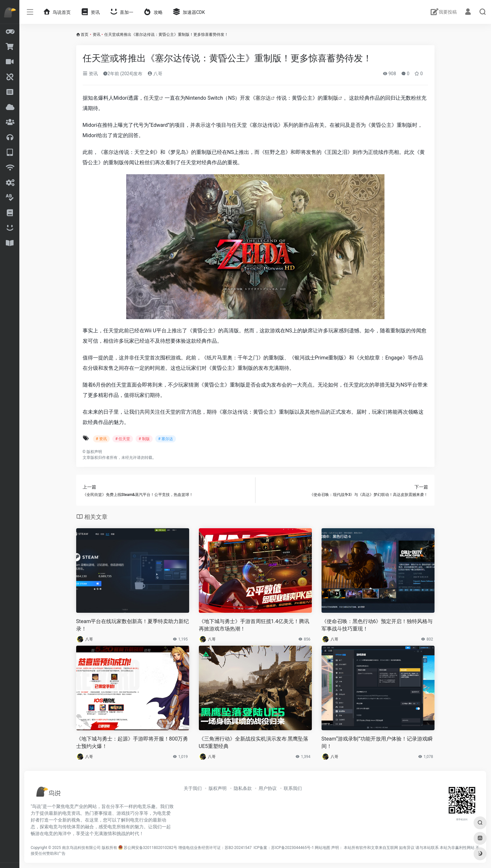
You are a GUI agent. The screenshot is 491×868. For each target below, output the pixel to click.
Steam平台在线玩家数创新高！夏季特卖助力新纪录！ (133, 625)
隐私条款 (243, 788)
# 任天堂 (123, 439)
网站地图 (322, 848)
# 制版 (144, 439)
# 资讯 (101, 439)
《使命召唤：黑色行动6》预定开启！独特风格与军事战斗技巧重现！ (377, 625)
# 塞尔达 (166, 439)
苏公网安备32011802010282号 (150, 848)
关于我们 (193, 788)
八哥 (155, 74)
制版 (333, 98)
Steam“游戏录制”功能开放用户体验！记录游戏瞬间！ (377, 742)
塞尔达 (263, 98)
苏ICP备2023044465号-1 (292, 848)
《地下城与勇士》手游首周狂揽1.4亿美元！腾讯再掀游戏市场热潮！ (254, 625)
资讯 (97, 35)
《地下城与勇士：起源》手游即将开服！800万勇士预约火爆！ (132, 742)
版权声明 (218, 788)
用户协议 (268, 788)
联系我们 (293, 788)
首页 (85, 35)
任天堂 (151, 98)
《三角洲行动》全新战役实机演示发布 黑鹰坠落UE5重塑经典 (254, 742)
